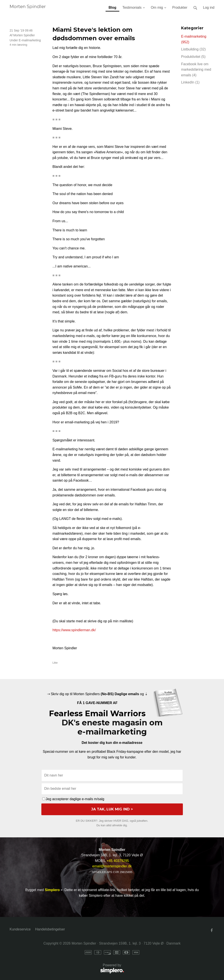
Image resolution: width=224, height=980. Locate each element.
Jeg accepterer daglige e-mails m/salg (73, 799)
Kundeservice (20, 929)
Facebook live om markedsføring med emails (196, 70)
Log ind (209, 8)
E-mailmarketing (30, 40)
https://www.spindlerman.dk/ (74, 630)
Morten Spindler (28, 6)
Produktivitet (193, 57)
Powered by (67, 969)
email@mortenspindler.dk (112, 866)
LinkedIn (190, 82)
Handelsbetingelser (50, 929)
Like (55, 663)
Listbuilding (193, 49)
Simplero (52, 890)
